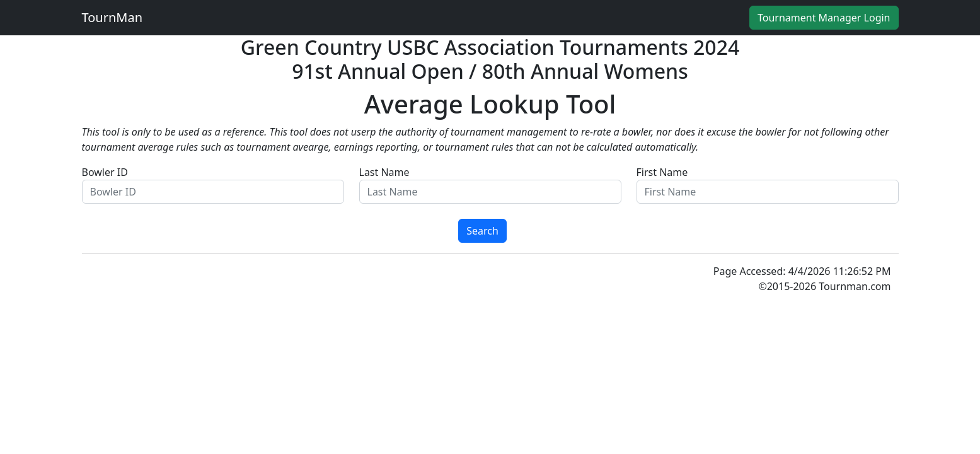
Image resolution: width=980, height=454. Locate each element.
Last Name (490, 184)
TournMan (112, 17)
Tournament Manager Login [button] (824, 18)
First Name (768, 184)
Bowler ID (213, 184)
